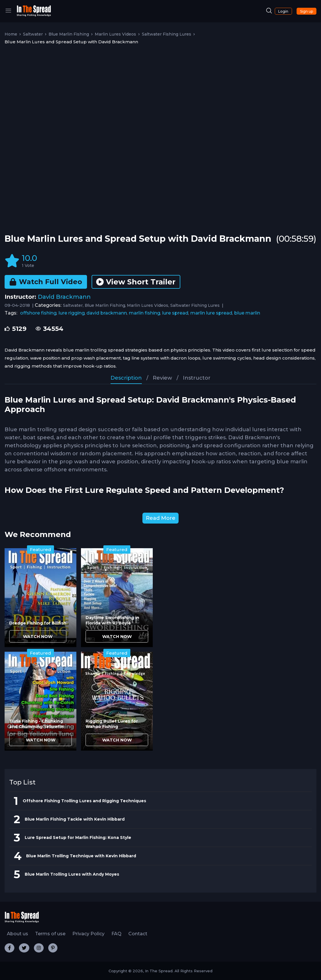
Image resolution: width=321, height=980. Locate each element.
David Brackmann (64, 297)
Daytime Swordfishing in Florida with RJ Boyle (112, 620)
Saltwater (33, 34)
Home (11, 34)
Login (283, 11)
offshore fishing (38, 313)
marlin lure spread (211, 313)
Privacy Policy (88, 934)
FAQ (116, 934)
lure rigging (72, 313)
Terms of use (50, 934)
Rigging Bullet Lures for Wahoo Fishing (112, 724)
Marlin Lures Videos (115, 34)
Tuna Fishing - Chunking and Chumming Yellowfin (36, 724)
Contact (138, 934)
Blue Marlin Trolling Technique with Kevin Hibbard (81, 856)
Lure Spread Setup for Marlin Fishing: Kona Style (78, 838)
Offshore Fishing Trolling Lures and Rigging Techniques (84, 801)
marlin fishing (145, 313)
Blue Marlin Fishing (69, 34)
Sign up (307, 11)
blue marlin (247, 313)
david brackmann (107, 313)
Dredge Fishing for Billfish (38, 623)
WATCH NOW (38, 637)
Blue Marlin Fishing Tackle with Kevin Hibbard (75, 819)
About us (18, 934)
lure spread (175, 313)
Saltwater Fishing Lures (167, 34)
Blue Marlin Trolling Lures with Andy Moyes (72, 874)
